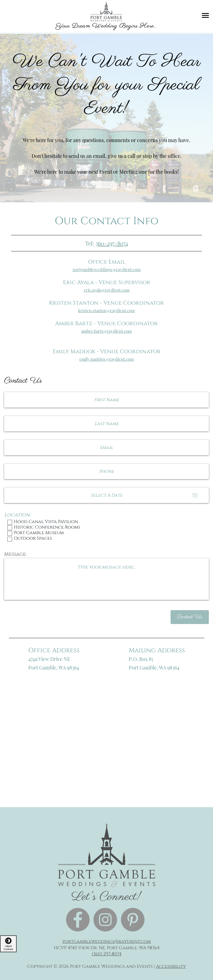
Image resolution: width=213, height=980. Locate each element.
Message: (15, 554)
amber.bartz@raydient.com (106, 331)
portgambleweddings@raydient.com (107, 269)
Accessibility (171, 966)
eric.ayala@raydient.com (107, 290)
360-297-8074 (112, 243)
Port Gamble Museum (106, 533)
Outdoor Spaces (106, 539)
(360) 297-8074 (107, 954)
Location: (17, 515)
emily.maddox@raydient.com (106, 359)
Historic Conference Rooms (106, 528)
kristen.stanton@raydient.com (106, 310)
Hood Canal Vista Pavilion (106, 522)
